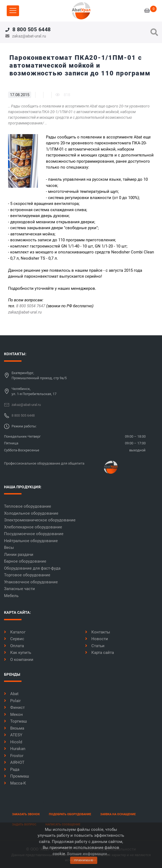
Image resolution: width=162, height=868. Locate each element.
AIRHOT (14, 762)
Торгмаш (15, 721)
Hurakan (15, 749)
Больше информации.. (88, 854)
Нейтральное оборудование (31, 541)
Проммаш (17, 776)
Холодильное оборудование (31, 513)
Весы (9, 548)
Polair (12, 701)
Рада (12, 769)
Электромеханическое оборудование (40, 520)
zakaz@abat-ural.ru (25, 312)
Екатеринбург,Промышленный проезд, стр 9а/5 (39, 376)
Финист (14, 707)
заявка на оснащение (118, 814)
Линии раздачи (19, 555)
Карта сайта (100, 653)
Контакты (98, 632)
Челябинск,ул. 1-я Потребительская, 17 (34, 391)
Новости (97, 639)
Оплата (14, 646)
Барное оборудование (25, 561)
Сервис (14, 639)
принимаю (84, 860)
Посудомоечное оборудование (34, 534)
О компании (19, 660)
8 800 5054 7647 (31, 306)
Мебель (11, 596)
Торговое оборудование (27, 575)
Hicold (13, 742)
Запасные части (19, 589)
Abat (11, 694)
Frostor (14, 756)
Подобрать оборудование (70, 814)
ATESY (13, 735)
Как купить (18, 653)
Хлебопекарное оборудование (33, 527)
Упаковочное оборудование (31, 582)
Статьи (95, 646)
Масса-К (15, 783)
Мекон (13, 714)
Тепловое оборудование (28, 506)
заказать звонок (26, 814)
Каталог (15, 632)
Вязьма (14, 728)
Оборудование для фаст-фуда (32, 568)
